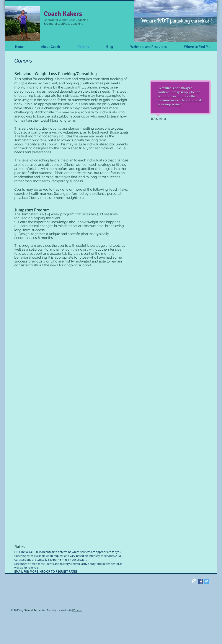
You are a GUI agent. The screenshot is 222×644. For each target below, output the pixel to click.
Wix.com (77, 610)
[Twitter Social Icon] (206, 581)
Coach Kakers (63, 14)
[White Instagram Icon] (194, 581)
